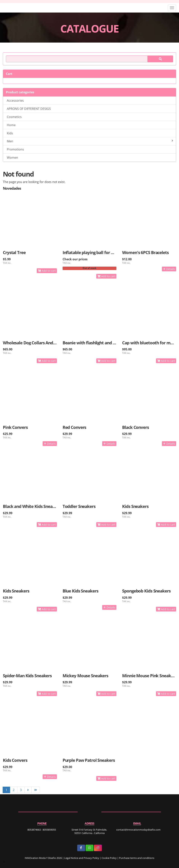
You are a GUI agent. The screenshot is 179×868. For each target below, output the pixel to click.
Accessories (15, 101)
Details (169, 269)
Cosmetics (14, 117)
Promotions (15, 149)
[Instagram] (98, 848)
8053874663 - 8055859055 (42, 830)
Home (11, 125)
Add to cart (47, 271)
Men (90, 141)
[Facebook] (81, 848)
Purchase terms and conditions (137, 858)
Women (12, 158)
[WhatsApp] (89, 848)
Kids (10, 133)
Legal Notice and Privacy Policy (82, 858)
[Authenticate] (4, 861)
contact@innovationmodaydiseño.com (138, 830)
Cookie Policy (109, 858)
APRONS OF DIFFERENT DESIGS (29, 109)
